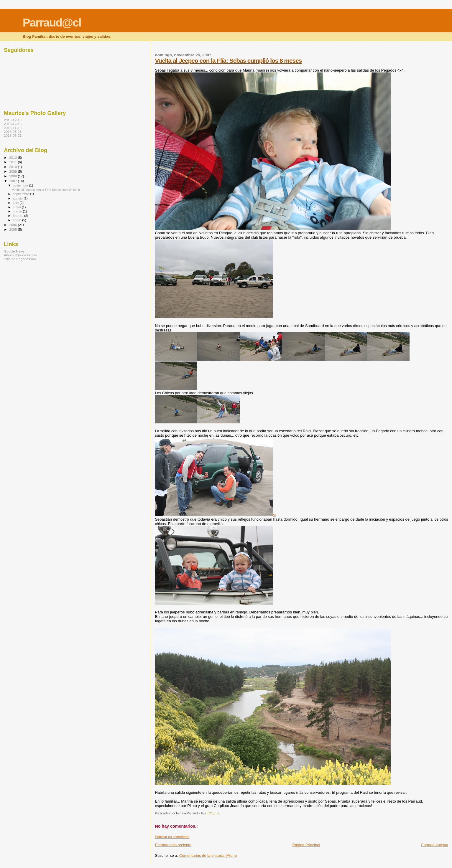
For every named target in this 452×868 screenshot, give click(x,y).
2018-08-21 (13, 132)
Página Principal (306, 845)
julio (16, 203)
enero (18, 220)
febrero (19, 216)
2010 (13, 167)
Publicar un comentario (172, 837)
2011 (13, 162)
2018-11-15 (13, 128)
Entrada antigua (435, 845)
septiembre (22, 194)
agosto (18, 198)
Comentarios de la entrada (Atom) (208, 855)
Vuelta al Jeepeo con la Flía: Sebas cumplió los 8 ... (47, 190)
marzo (18, 211)
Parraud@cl (52, 23)
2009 (13, 171)
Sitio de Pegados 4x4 (20, 259)
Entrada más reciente (173, 845)
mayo (17, 207)
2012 (13, 157)
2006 (13, 225)
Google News (14, 251)
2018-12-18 (13, 120)
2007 (13, 181)
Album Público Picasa (20, 255)
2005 (13, 229)
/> (215, 515)
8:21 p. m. (213, 813)
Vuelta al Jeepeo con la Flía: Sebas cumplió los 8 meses (228, 61)
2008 (13, 176)
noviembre (21, 185)
